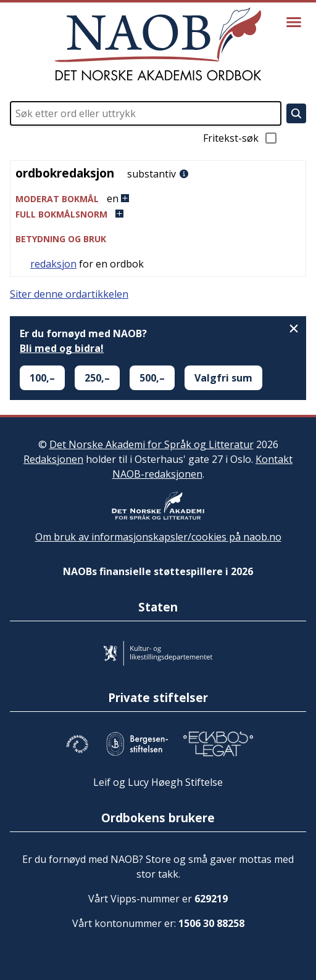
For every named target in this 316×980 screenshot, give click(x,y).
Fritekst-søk (241, 138)
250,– (97, 378)
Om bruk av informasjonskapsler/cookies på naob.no (158, 537)
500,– (152, 378)
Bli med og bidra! (62, 348)
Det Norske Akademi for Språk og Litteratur (152, 444)
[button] (158, 199)
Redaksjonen (53, 459)
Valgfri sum (223, 378)
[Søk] (296, 113)
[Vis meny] (294, 22)
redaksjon (53, 264)
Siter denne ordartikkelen (69, 294)
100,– (42, 378)
